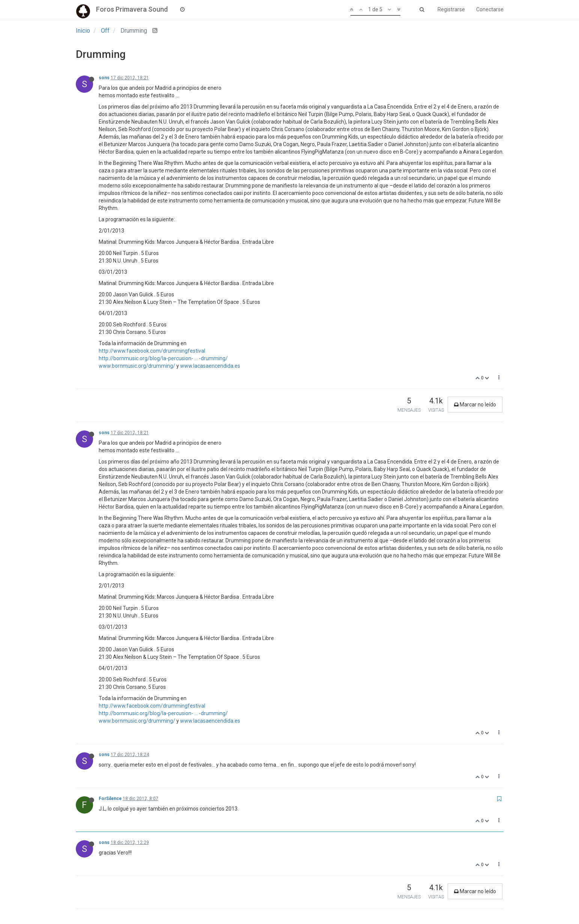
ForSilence (110, 799)
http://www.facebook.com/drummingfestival (152, 351)
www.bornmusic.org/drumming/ (137, 366)
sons (104, 78)
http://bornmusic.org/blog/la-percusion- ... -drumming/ (163, 358)
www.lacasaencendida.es (210, 366)
